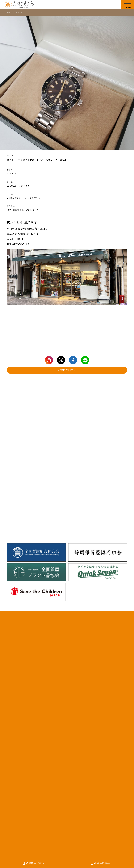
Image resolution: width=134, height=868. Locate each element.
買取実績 (19, 13)
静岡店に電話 (100, 863)
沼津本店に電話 (33, 863)
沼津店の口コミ (67, 370)
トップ (9, 13)
